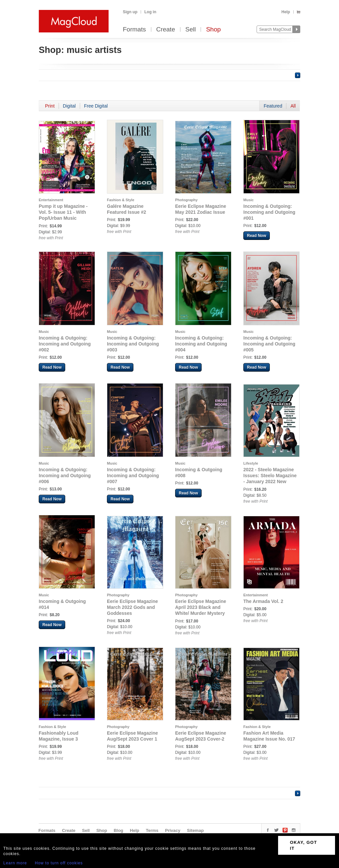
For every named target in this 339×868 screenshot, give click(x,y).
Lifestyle (251, 463)
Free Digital (96, 106)
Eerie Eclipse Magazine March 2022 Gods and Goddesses (132, 607)
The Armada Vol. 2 (263, 601)
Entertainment (51, 200)
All (293, 106)
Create (166, 30)
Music (248, 200)
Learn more (15, 863)
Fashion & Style (121, 200)
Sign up (130, 12)
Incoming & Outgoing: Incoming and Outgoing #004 (201, 344)
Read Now (257, 236)
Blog (118, 830)
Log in (150, 12)
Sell (191, 30)
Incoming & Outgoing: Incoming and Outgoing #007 (133, 476)
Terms (152, 830)
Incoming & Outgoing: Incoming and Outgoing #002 (65, 344)
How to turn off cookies (59, 863)
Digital (69, 106)
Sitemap (195, 830)
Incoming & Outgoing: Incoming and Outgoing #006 (65, 476)
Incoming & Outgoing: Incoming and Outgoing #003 (133, 344)
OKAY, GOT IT (304, 845)
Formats (134, 30)
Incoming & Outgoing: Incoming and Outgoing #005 (269, 344)
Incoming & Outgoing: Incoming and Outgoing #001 (269, 212)
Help (286, 12)
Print (50, 106)
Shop (213, 30)
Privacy (173, 830)
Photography (186, 200)
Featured (273, 106)
